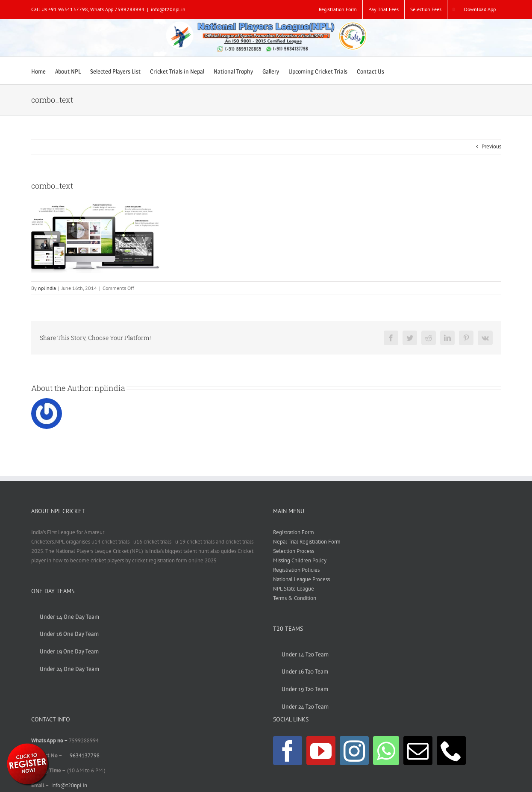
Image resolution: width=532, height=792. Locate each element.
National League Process (301, 579)
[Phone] (451, 751)
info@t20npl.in (168, 9)
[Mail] (418, 751)
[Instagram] (354, 751)
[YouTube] (321, 751)
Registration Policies (296, 570)
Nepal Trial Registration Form (307, 542)
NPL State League (294, 589)
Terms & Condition (295, 598)
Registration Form (294, 532)
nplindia (47, 288)
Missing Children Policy (300, 560)
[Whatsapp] (386, 751)
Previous (491, 146)
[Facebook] (288, 751)
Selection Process (294, 551)
